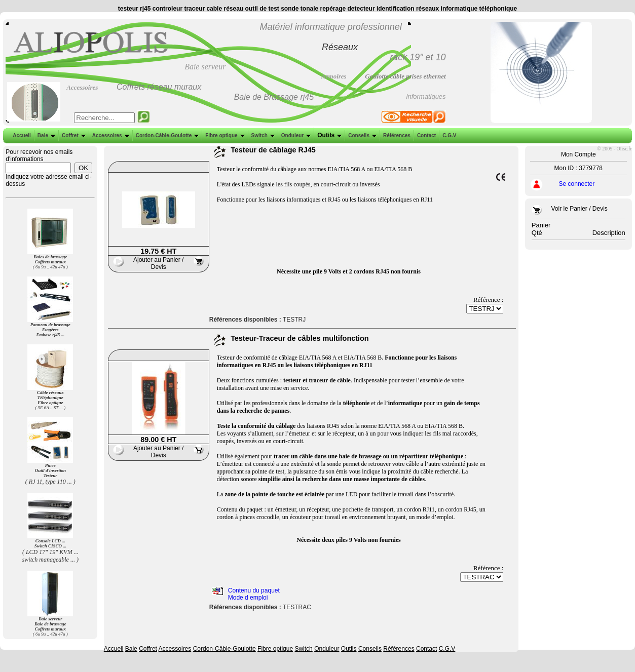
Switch (262, 135)
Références (396, 135)
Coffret (73, 135)
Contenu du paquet (254, 590)
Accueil (22, 135)
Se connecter (577, 184)
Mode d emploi (248, 598)
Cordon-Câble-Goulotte (166, 135)
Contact (425, 135)
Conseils (361, 135)
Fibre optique (224, 135)
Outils (328, 135)
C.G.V (448, 135)
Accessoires (110, 135)
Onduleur (295, 135)
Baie (45, 135)
